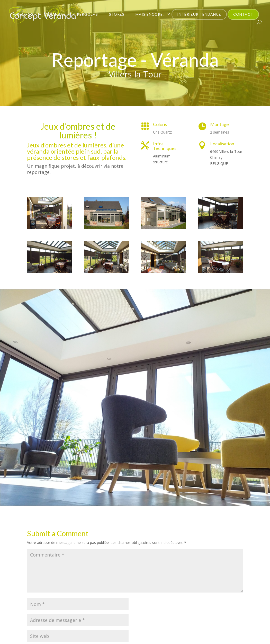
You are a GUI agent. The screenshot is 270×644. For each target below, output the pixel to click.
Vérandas (55, 14)
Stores (117, 14)
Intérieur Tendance (199, 14)
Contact (243, 14)
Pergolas (87, 14)
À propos (23, 14)
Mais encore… (151, 14)
